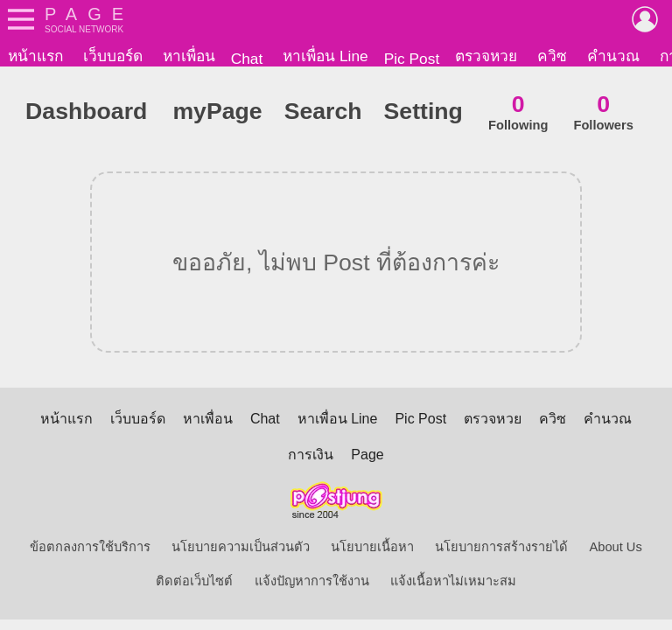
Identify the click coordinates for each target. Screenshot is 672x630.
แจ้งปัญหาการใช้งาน (312, 584)
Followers (603, 115)
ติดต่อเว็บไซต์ (194, 584)
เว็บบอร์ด (113, 56)
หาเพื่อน (189, 56)
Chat (247, 59)
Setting (423, 115)
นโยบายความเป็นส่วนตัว (241, 550)
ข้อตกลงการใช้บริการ (90, 550)
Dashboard (86, 115)
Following (518, 115)
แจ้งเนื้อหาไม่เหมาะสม (453, 584)
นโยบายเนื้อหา (372, 550)
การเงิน (311, 458)
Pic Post (412, 59)
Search (323, 115)
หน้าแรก (35, 56)
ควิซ (552, 56)
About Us (616, 550)
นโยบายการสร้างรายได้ (501, 550)
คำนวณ (613, 56)
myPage (217, 115)
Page (367, 458)
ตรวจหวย (486, 56)
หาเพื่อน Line (325, 56)
